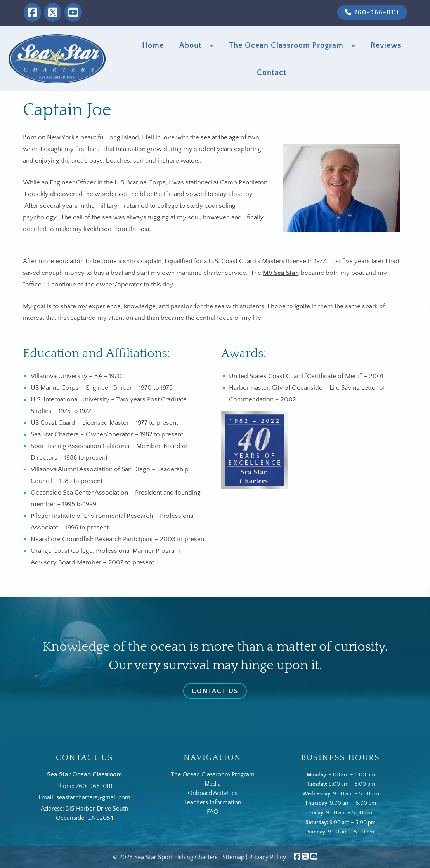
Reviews (386, 45)
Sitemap (233, 857)
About (191, 45)
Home (153, 45)
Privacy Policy (268, 857)
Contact (272, 73)
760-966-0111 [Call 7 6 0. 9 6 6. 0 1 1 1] (94, 786)
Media (213, 784)
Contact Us (215, 691)
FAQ (212, 812)
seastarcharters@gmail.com (93, 797)
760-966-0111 (372, 12)
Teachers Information (213, 802)
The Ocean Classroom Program (286, 45)
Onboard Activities (213, 793)
